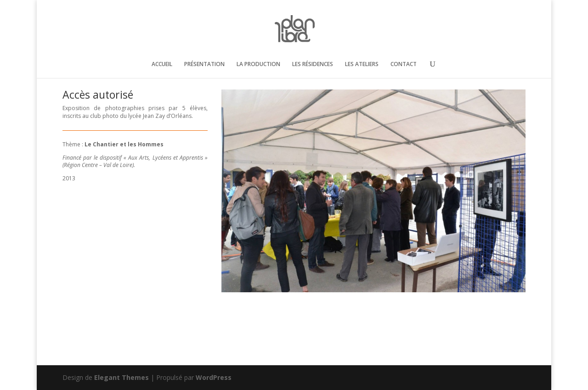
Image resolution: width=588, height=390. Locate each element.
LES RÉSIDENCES (313, 64)
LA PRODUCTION (258, 64)
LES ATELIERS (362, 64)
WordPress (214, 377)
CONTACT (404, 64)
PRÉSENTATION (204, 64)
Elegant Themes (122, 377)
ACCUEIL (162, 64)
